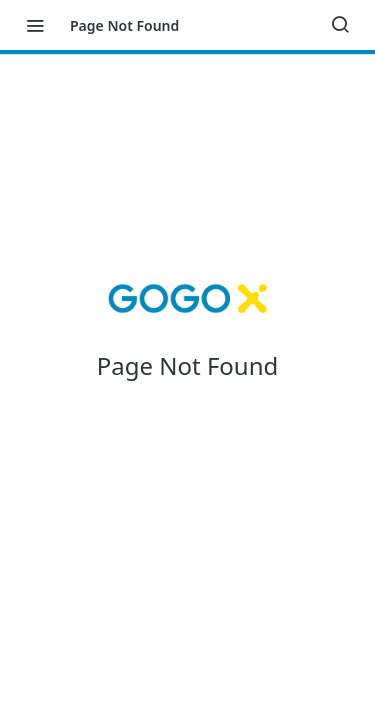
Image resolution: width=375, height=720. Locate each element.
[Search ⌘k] (340, 25)
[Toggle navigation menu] (35, 25)
